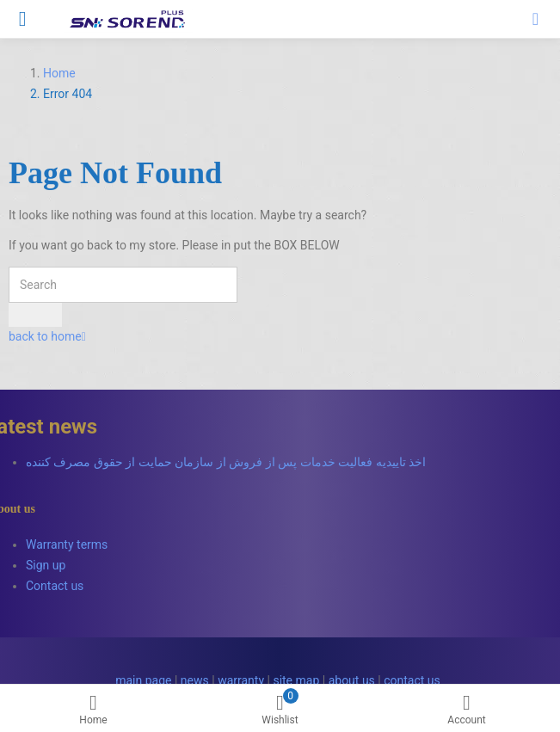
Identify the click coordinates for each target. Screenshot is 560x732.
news (195, 680)
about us (352, 680)
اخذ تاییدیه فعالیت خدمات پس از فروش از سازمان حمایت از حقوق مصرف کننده (226, 462)
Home (93, 710)
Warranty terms (67, 544)
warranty (241, 680)
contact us (412, 680)
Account (467, 710)
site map (296, 680)
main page (143, 680)
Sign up (46, 565)
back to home (47, 336)
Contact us (55, 586)
